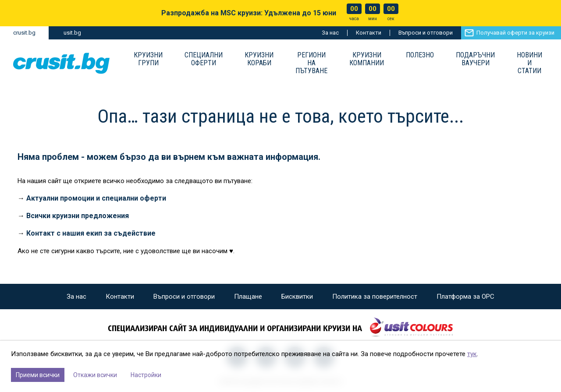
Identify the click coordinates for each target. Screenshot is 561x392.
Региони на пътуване (311, 63)
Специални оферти (204, 59)
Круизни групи (148, 59)
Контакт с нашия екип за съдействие (91, 233)
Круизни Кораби (259, 59)
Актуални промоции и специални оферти (96, 198)
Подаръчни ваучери (475, 59)
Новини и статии (529, 63)
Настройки (146, 375)
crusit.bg (24, 33)
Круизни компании (367, 59)
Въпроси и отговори (426, 33)
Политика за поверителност (375, 297)
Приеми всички (38, 375)
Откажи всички (95, 375)
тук (472, 354)
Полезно (420, 55)
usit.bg (72, 33)
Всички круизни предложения (78, 216)
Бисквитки (297, 297)
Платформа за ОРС (465, 297)
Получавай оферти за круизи (515, 33)
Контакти (369, 33)
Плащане (248, 297)
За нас (330, 33)
